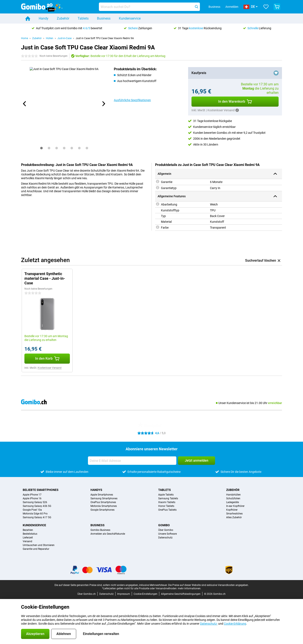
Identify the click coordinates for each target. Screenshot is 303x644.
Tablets (83, 18)
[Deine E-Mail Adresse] (132, 461)
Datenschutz (165, 538)
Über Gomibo (166, 530)
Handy (44, 18)
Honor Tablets (166, 506)
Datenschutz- (209, 624)
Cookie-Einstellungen (146, 594)
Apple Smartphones (102, 495)
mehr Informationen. (189, 588)
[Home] (28, 19)
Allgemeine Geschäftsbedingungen (181, 594)
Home (25, 38)
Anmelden (232, 7)
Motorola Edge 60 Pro (35, 514)
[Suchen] (197, 7)
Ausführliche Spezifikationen (132, 100)
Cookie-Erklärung (235, 624)
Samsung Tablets (168, 498)
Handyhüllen (233, 495)
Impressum (124, 594)
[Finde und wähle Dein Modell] (149, 7)
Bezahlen (28, 530)
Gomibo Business (100, 530)
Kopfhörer (232, 510)
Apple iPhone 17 (32, 495)
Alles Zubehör (234, 517)
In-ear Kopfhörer (235, 506)
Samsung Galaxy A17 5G (37, 517)
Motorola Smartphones (104, 506)
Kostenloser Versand (50, 368)
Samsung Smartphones (104, 498)
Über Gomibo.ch (87, 594)
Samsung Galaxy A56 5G (37, 506)
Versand (27, 541)
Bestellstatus (30, 534)
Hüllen (50, 38)
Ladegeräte (233, 502)
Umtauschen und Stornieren (39, 545)
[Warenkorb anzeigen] (277, 7)
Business (104, 18)
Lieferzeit (28, 538)
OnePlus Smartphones (103, 502)
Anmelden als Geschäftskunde (108, 534)
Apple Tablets (166, 495)
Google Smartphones (102, 510)
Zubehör (63, 18)
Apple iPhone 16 (32, 498)
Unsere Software (167, 534)
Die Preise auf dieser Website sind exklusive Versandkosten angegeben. (208, 585)
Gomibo (164, 525)
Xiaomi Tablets (167, 502)
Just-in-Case (64, 38)
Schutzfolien (233, 498)
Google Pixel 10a (32, 510)
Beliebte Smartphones (41, 490)
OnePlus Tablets (167, 510)
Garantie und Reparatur (36, 549)
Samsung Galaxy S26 (35, 502)
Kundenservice (130, 18)
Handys (96, 490)
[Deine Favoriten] (266, 7)
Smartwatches (234, 514)
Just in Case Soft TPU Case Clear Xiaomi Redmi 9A (105, 38)
